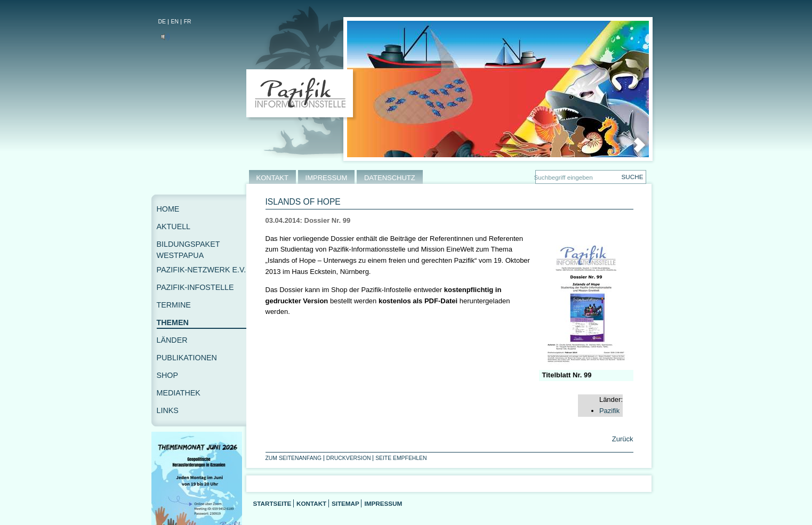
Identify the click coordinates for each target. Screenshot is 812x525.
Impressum (383, 503)
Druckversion (349, 458)
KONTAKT (272, 178)
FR (188, 22)
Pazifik (609, 411)
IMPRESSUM (327, 178)
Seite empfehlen (401, 458)
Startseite (272, 503)
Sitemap (345, 503)
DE (162, 22)
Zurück (621, 439)
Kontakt (311, 503)
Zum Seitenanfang (294, 458)
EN (175, 22)
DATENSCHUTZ (390, 178)
